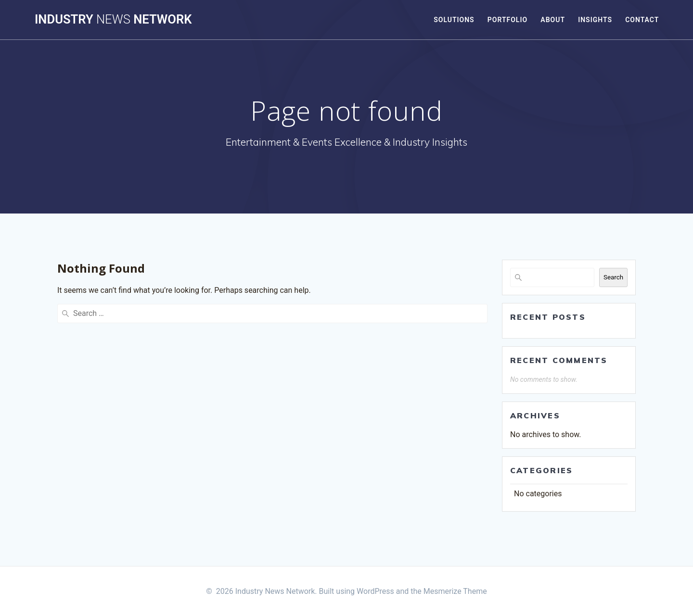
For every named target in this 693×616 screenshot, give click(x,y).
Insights (595, 20)
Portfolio (507, 20)
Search (613, 277)
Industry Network (113, 20)
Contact (642, 20)
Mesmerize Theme (455, 591)
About (553, 20)
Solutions (454, 20)
